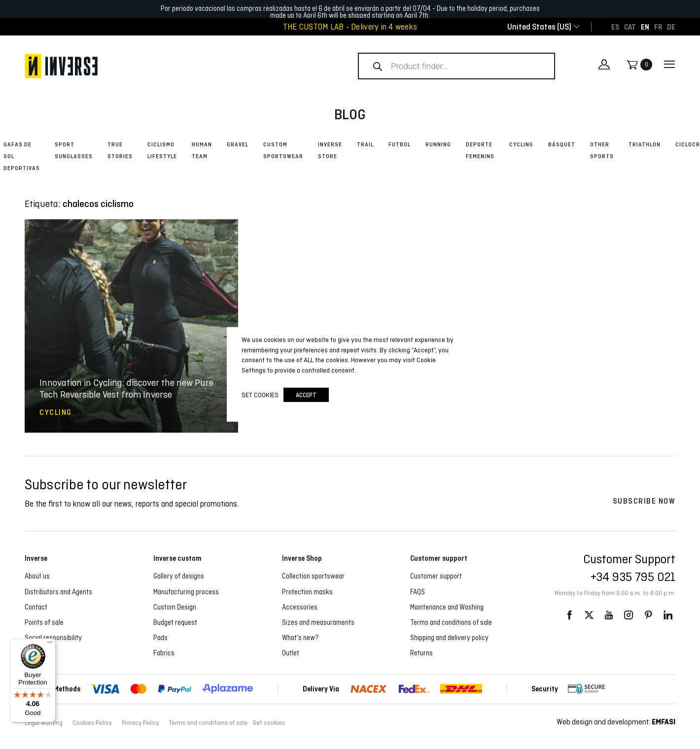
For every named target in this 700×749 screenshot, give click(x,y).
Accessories (300, 607)
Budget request (175, 622)
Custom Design (175, 607)
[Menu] (50, 645)
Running (438, 144)
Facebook (569, 615)
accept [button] (306, 394)
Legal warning (44, 723)
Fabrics (164, 653)
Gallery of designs (179, 576)
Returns (421, 653)
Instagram (629, 615)
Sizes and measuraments (318, 622)
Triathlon (645, 144)
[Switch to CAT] (630, 27)
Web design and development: (616, 722)
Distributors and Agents (58, 592)
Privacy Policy (140, 723)
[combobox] (539, 27)
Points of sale (44, 622)
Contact (36, 607)
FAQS (418, 592)
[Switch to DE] (671, 27)
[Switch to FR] (658, 27)
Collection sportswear (313, 576)
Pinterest (648, 615)
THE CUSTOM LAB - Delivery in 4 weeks (350, 27)
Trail (365, 144)
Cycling (521, 144)
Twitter (589, 615)
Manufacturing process (186, 592)
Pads (160, 638)
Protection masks (307, 592)
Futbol (400, 144)
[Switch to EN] (645, 27)
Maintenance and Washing (447, 607)
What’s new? (300, 638)
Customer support (436, 576)
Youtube (609, 615)
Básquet (562, 144)
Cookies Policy (92, 723)
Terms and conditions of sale (451, 622)
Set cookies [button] (269, 723)
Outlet (291, 653)
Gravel (238, 144)
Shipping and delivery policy (449, 638)
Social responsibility (53, 638)
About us (37, 576)
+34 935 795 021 (633, 577)
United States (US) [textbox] (539, 27)
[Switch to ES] (615, 27)
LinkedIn (668, 615)
